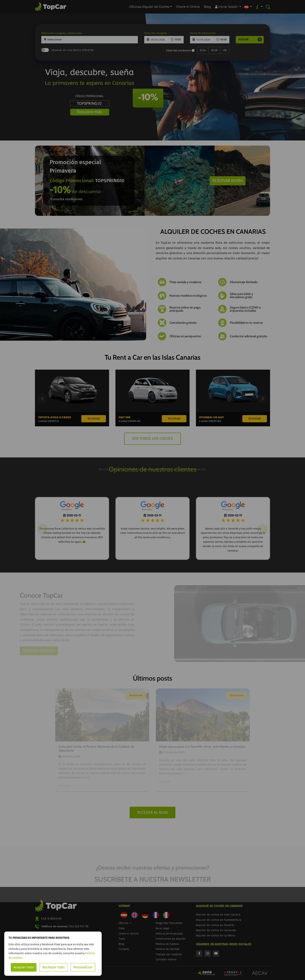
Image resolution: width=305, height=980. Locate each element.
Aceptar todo (24, 967)
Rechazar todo (53, 967)
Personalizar (83, 967)
